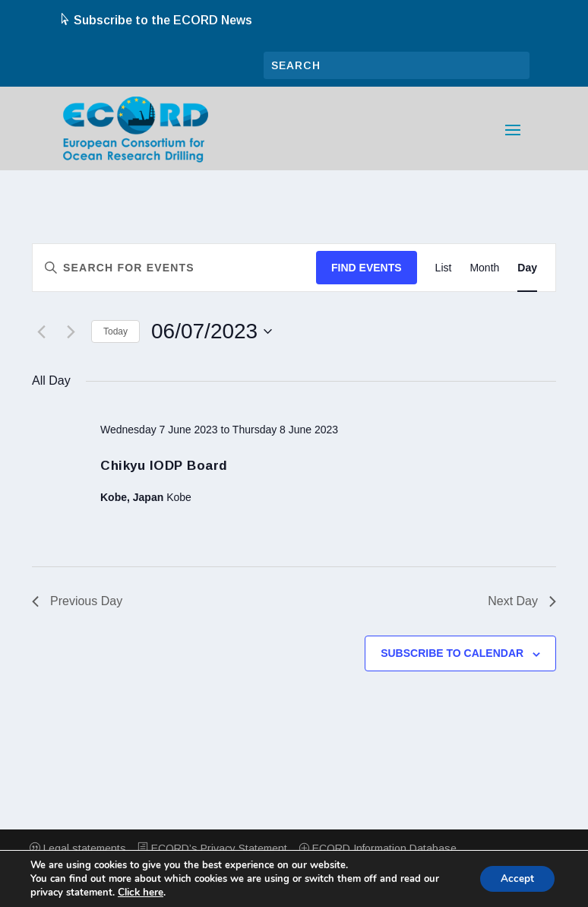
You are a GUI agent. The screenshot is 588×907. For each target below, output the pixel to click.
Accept (515, 878)
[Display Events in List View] (444, 268)
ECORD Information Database (378, 848)
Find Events (367, 268)
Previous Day (77, 601)
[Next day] (71, 331)
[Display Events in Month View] (484, 268)
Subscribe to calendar (452, 653)
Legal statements (78, 848)
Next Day (522, 601)
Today (115, 331)
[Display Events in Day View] (527, 268)
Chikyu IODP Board (164, 466)
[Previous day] (41, 331)
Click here (140, 893)
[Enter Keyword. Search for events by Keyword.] (174, 268)
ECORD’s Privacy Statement (212, 848)
